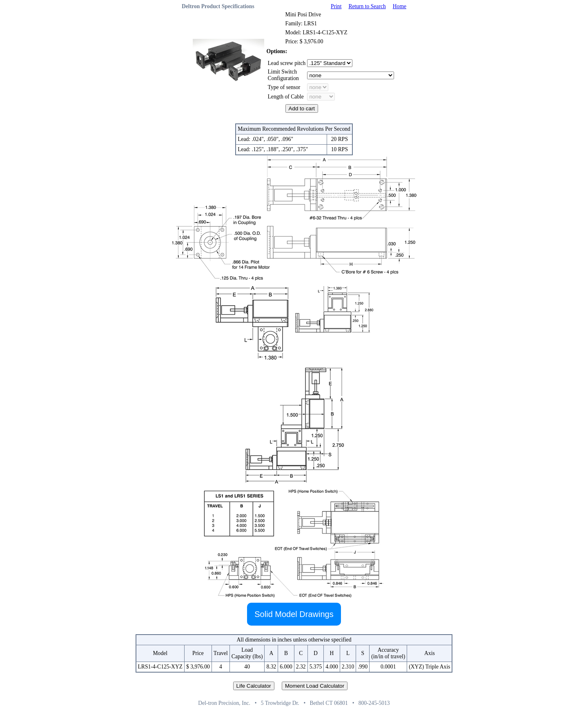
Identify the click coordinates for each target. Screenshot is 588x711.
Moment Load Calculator (315, 686)
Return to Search (367, 6)
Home (400, 6)
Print (336, 6)
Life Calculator (254, 686)
